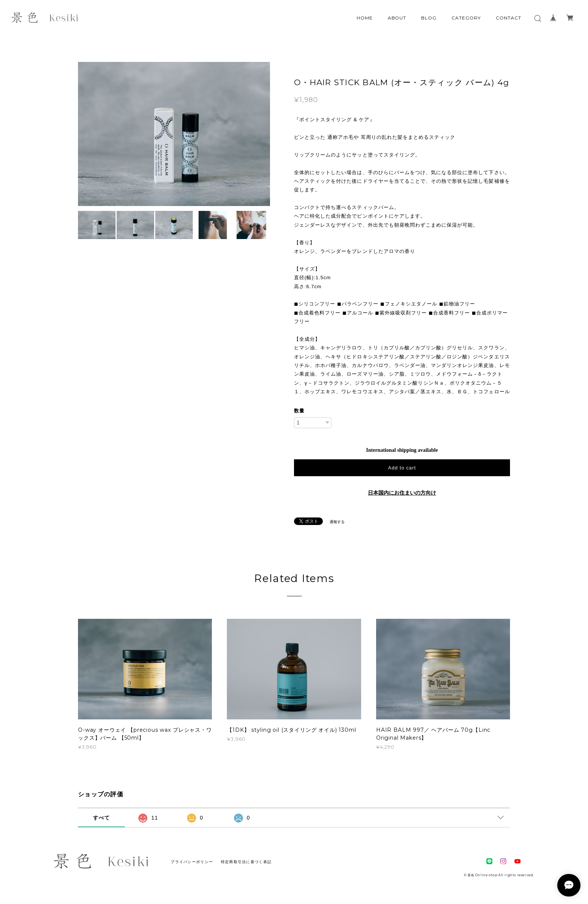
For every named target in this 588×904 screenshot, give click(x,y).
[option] (174, 134)
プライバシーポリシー (192, 862)
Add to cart (402, 468)
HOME (365, 18)
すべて (102, 818)
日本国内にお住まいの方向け (402, 493)
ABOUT (397, 18)
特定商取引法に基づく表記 (246, 862)
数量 (299, 411)
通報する (337, 522)
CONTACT (508, 18)
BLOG (429, 18)
